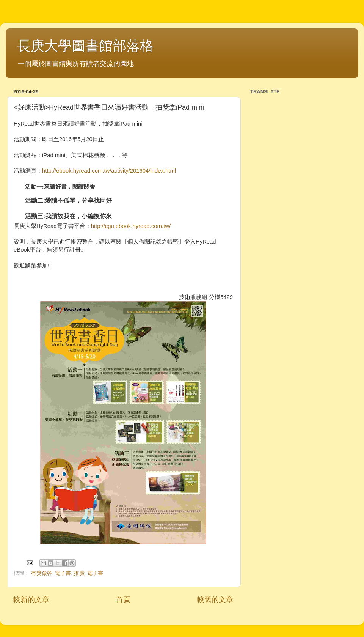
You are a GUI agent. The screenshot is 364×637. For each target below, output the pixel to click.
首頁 (123, 600)
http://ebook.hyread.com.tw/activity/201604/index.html (109, 171)
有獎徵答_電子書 (51, 573)
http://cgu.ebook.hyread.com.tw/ (131, 226)
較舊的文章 (215, 600)
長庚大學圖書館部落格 (85, 46)
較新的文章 (31, 600)
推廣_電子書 (89, 573)
